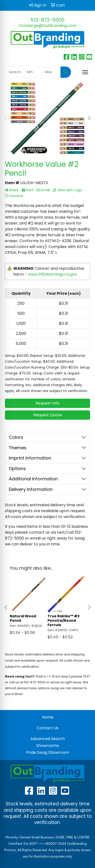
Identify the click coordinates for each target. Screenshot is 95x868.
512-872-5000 (47, 20)
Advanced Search (47, 739)
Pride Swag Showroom (48, 752)
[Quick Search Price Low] (33, 72)
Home (48, 717)
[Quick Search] (13, 72)
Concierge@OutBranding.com (47, 26)
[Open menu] (85, 72)
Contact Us (48, 728)
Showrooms (48, 746)
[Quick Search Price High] (52, 72)
